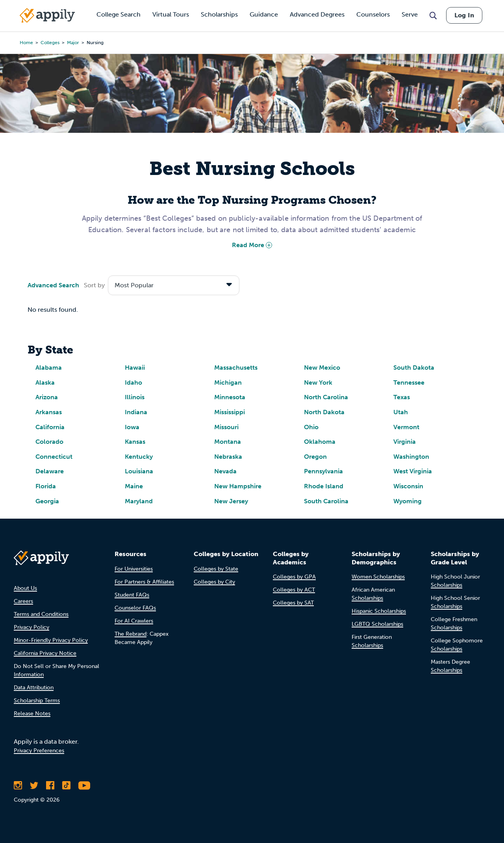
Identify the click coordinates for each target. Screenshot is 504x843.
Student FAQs (132, 595)
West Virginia (413, 471)
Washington (411, 457)
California (50, 427)
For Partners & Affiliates (144, 582)
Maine (134, 486)
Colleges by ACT (294, 590)
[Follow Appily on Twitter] (34, 785)
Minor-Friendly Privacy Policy (51, 640)
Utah (401, 412)
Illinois (135, 397)
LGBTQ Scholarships (377, 624)
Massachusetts (236, 368)
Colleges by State (216, 569)
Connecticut (54, 457)
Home (26, 43)
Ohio (311, 427)
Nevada (225, 471)
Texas (402, 397)
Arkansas (49, 412)
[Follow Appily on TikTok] (66, 785)
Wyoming (408, 501)
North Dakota (324, 412)
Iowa (132, 427)
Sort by (94, 285)
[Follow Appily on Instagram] (18, 785)
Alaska (45, 382)
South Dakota (414, 368)
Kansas (135, 442)
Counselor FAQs (135, 608)
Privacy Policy (31, 627)
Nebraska (228, 457)
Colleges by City (214, 582)
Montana (228, 442)
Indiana (136, 412)
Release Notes (32, 714)
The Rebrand (131, 634)
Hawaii (135, 368)
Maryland (139, 501)
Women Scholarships (378, 577)
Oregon (315, 457)
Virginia (405, 442)
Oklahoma (320, 442)
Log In (464, 15)
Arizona (47, 397)
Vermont (406, 427)
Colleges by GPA (294, 577)
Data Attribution (34, 688)
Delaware (50, 471)
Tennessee (409, 382)
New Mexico (322, 368)
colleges (50, 43)
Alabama (49, 368)
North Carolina (326, 397)
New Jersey (231, 501)
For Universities (134, 569)
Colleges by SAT (293, 603)
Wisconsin (408, 486)
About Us (25, 588)
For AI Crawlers (134, 621)
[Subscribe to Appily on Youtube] (84, 785)
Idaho (133, 382)
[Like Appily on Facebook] (50, 785)
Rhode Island (324, 486)
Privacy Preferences (39, 751)
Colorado (49, 442)
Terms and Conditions (41, 614)
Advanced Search (53, 285)
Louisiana (139, 471)
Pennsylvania (323, 471)
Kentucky (139, 457)
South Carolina (326, 501)
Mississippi (230, 412)
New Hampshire (238, 486)
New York (318, 382)
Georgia (47, 501)
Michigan (228, 382)
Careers (23, 601)
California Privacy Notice (45, 653)
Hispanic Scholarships (379, 611)
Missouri (226, 427)
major (73, 43)
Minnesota (230, 397)
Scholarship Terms (37, 701)
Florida (46, 486)
